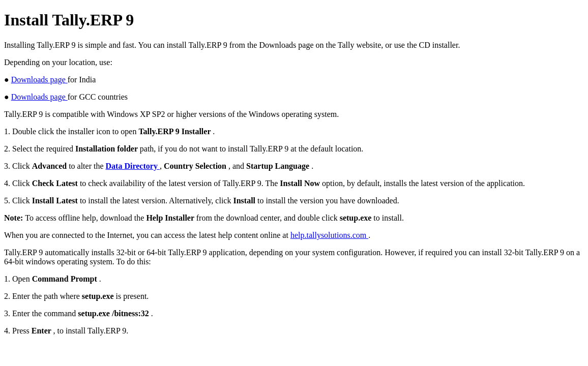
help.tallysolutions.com (329, 235)
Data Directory (133, 166)
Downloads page (39, 80)
